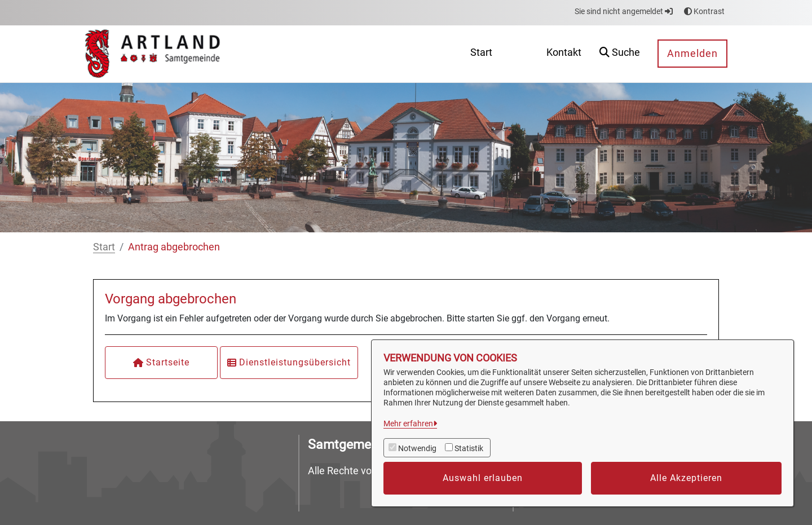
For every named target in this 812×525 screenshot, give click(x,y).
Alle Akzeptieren (686, 478)
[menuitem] (481, 54)
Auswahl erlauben (483, 478)
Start (104, 247)
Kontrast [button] (704, 11)
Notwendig (417, 448)
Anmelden (692, 53)
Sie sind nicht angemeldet (624, 11)
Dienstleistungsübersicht (289, 362)
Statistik (469, 448)
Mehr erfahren (408, 423)
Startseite (161, 362)
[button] (620, 54)
